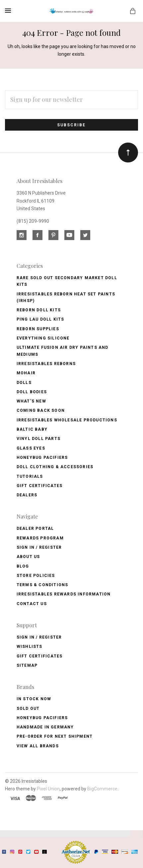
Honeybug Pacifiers (42, 458)
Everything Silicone (43, 338)
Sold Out (28, 709)
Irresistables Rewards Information (64, 594)
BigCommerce (102, 789)
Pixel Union (48, 789)
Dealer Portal (35, 528)
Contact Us (32, 604)
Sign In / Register (39, 547)
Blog (23, 566)
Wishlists (30, 647)
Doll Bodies (32, 392)
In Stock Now (34, 699)
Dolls (24, 383)
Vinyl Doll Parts (38, 439)
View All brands (38, 746)
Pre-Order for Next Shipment (55, 736)
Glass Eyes (31, 448)
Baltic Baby (32, 429)
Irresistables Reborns (46, 364)
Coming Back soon (41, 410)
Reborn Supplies (38, 329)
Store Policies (36, 576)
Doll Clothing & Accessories (55, 467)
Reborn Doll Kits (39, 310)
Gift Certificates (39, 486)
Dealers (27, 495)
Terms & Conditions (42, 585)
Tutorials (30, 476)
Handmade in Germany (45, 727)
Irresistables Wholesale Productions (67, 420)
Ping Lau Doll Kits (40, 319)
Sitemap (27, 665)
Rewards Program (40, 538)
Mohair (26, 373)
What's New (31, 401)
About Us (28, 557)
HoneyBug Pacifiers (42, 718)
